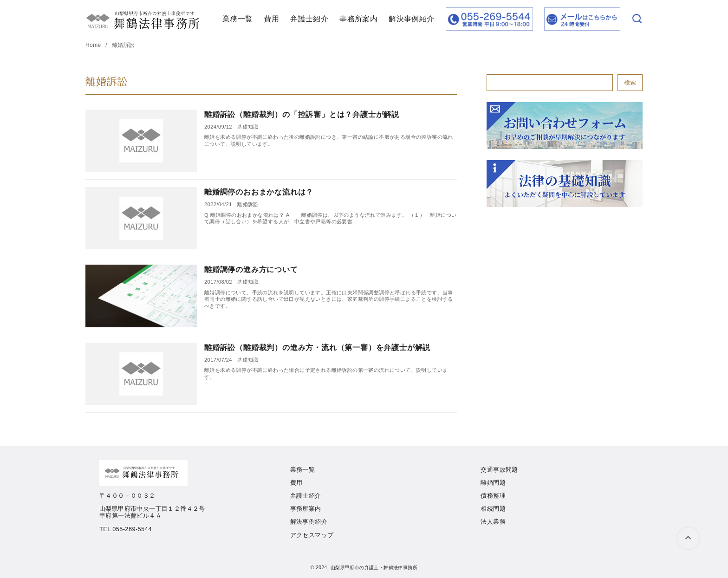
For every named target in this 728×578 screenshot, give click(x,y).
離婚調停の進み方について (251, 270)
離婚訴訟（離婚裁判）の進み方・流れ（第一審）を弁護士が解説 (317, 347)
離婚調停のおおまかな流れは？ (259, 192)
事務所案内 (358, 19)
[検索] (637, 19)
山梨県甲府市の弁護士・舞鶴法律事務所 (374, 568)
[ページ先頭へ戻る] (688, 538)
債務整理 (493, 496)
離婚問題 (493, 483)
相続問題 (493, 509)
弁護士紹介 (309, 19)
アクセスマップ (312, 535)
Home (94, 45)
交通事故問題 (499, 470)
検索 (630, 82)
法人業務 (493, 522)
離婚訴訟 (123, 45)
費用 (271, 19)
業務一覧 (238, 19)
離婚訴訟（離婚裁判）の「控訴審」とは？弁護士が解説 (302, 114)
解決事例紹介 (411, 19)
